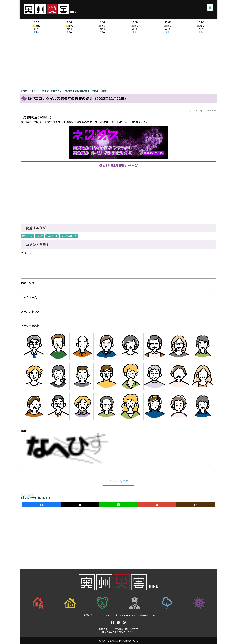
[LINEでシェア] (118, 505)
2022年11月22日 (69, 236)
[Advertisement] (118, 62)
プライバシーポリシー (143, 615)
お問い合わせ (89, 615)
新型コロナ (27, 236)
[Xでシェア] (80, 505)
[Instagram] (125, 622)
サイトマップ (123, 615)
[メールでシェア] (157, 505)
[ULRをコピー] (195, 505)
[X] (119, 622)
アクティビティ (106, 615)
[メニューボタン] (210, 7)
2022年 (40, 236)
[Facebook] (112, 622)
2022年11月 (52, 236)
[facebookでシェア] (42, 505)
